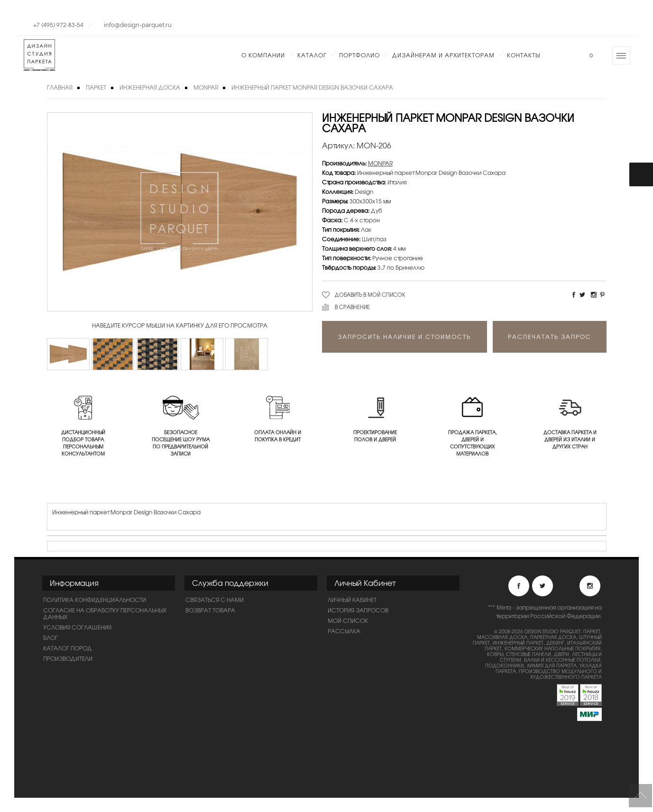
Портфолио (359, 55)
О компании (263, 55)
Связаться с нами (215, 600)
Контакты (524, 55)
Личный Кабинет (352, 600)
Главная (60, 87)
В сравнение (352, 307)
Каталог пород (68, 648)
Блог (51, 638)
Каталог (312, 55)
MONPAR (206, 87)
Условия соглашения (77, 627)
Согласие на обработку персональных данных (105, 613)
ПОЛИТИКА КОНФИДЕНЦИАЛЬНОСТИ (95, 600)
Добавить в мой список (370, 294)
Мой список (348, 620)
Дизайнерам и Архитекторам (443, 55)
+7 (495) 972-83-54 (58, 25)
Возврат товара (210, 610)
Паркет (96, 87)
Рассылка (344, 631)
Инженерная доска (150, 87)
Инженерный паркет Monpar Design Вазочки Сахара (312, 87)
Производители (68, 658)
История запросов (358, 610)
